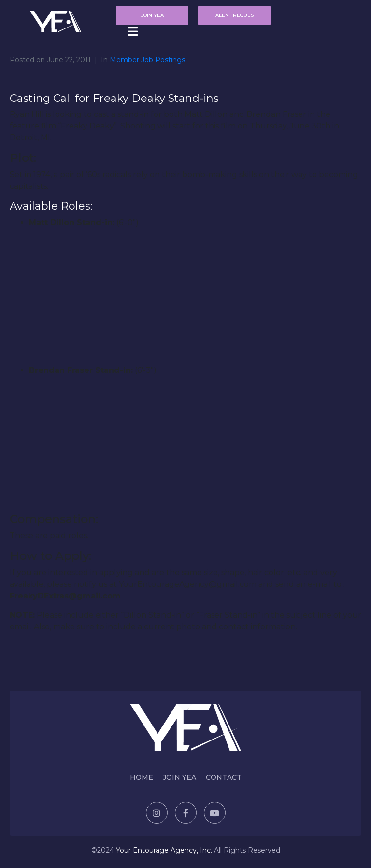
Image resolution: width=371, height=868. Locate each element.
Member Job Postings (147, 60)
